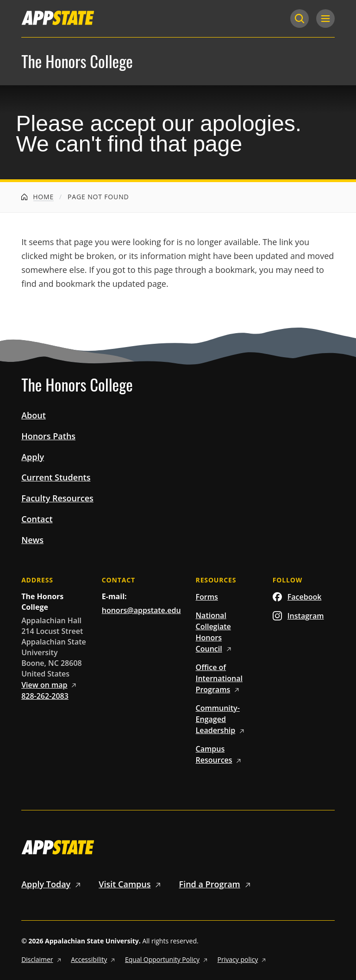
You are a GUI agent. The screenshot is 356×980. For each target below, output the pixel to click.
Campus (220, 754)
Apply (33, 457)
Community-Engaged (222, 719)
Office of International (219, 678)
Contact (37, 519)
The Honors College (77, 61)
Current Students (56, 477)
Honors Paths (48, 436)
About (34, 415)
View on (50, 685)
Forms (207, 597)
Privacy (243, 959)
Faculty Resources (57, 498)
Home (37, 197)
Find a (216, 884)
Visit (131, 884)
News (32, 540)
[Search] (300, 19)
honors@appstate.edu (141, 610)
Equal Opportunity (168, 959)
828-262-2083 (45, 696)
